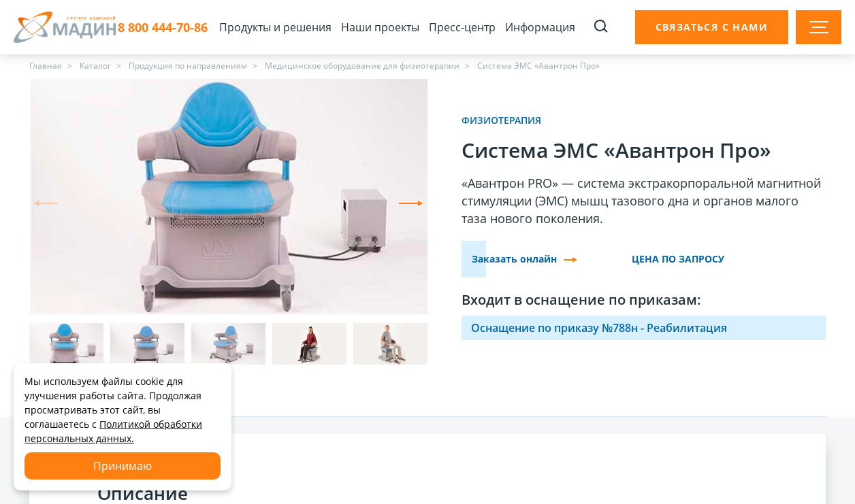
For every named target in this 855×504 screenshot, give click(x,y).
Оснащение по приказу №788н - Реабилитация (599, 328)
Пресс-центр (462, 27)
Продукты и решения (275, 27)
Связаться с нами (712, 27)
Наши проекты (380, 27)
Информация (540, 27)
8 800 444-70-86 (163, 28)
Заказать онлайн (525, 259)
